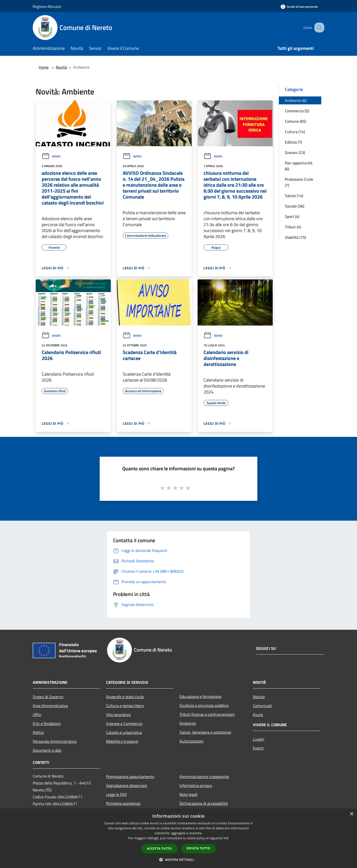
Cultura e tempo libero (125, 706)
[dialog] (178, 838)
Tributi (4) (293, 227)
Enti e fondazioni (47, 723)
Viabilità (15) (295, 237)
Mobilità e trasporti (122, 741)
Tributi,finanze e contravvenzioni (207, 714)
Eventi (258, 748)
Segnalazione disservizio (127, 785)
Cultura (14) (295, 132)
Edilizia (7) (293, 142)
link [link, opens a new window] (226, 838)
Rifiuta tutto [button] (198, 848)
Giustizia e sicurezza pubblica (204, 705)
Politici (38, 732)
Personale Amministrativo (55, 741)
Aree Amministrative (50, 706)
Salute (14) (294, 196)
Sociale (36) (295, 206)
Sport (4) (292, 216)
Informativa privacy (196, 785)
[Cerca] (318, 28)
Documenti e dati (47, 750)
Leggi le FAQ (117, 794)
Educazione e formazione (200, 696)
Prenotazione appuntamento (130, 777)
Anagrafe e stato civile (125, 697)
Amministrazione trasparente (204, 777)
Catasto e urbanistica (124, 732)
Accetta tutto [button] (159, 849)
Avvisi (51, 156)
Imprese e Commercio (124, 723)
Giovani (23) (295, 152)
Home (44, 67)
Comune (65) (296, 121)
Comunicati (262, 706)
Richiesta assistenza (123, 803)
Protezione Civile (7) (299, 182)
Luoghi (259, 739)
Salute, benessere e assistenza (205, 732)
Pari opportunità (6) (299, 166)
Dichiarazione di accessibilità (204, 803)
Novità (61, 67)
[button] (178, 860)
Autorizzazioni (192, 741)
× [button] (351, 814)
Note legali (189, 794)
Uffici (37, 715)
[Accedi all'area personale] (299, 7)
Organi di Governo (48, 697)
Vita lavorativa (118, 715)
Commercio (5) (297, 111)
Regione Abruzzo (47, 6)
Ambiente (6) (296, 100)
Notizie (259, 697)
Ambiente (188, 723)
